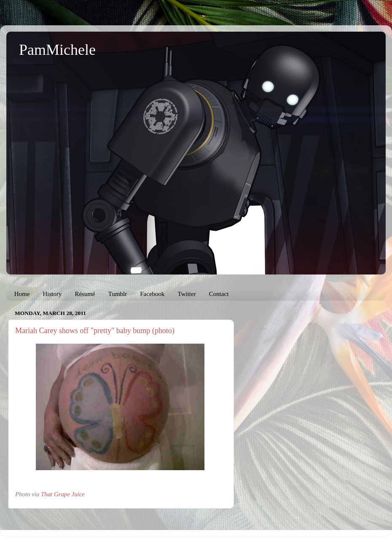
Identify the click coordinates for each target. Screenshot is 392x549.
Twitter (187, 294)
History (52, 294)
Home (22, 294)
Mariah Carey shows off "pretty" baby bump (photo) (95, 331)
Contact (219, 294)
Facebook (152, 294)
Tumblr (118, 294)
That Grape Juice (63, 494)
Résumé (85, 294)
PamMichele (57, 50)
